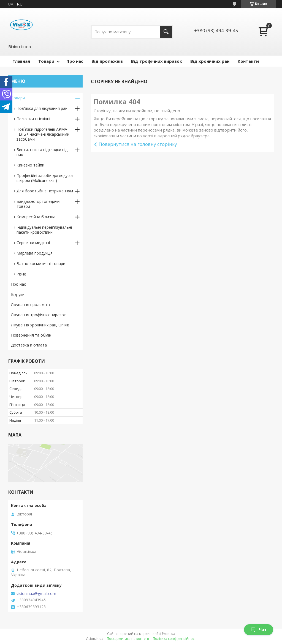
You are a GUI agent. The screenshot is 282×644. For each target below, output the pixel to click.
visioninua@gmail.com (36, 594)
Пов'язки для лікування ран (42, 108)
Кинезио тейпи (30, 165)
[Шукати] (166, 32)
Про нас (75, 61)
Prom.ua (169, 634)
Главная (21, 61)
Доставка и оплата (29, 345)
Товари (46, 61)
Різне (21, 274)
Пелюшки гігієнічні (33, 119)
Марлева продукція (35, 253)
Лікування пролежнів (30, 305)
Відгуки (18, 294)
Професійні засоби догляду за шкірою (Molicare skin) (45, 178)
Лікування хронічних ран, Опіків (40, 325)
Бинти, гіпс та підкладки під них (42, 152)
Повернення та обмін (31, 335)
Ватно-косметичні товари (41, 264)
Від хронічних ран (210, 61)
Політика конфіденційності (175, 639)
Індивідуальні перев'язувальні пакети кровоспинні (44, 230)
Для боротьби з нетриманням (45, 191)
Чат (259, 630)
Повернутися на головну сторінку (138, 144)
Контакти (248, 61)
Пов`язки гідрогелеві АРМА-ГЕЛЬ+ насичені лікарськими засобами (43, 134)
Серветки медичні (33, 243)
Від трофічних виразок (157, 61)
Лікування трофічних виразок (38, 315)
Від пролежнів (107, 61)
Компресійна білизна (36, 217)
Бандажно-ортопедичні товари (38, 204)
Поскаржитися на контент (128, 639)
